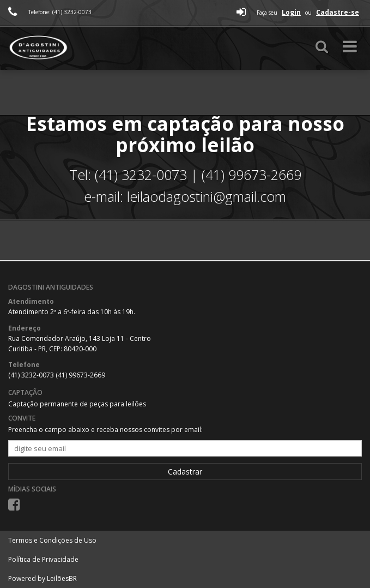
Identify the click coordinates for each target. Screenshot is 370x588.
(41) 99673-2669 (80, 375)
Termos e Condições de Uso (52, 540)
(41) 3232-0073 (32, 375)
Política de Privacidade (43, 559)
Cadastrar (185, 472)
